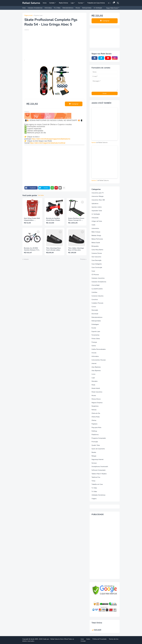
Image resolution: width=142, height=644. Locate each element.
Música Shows (96, 399)
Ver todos (41, 195)
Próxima (83, 259)
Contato (52, 3)
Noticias (94, 410)
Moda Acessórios (97, 392)
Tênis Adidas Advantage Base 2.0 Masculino (76, 249)
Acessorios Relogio (98, 196)
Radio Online (63, 3)
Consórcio (95, 300)
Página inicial (28, 16)
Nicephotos (95, 406)
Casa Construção (97, 267)
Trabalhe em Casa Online (96, 3)
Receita (94, 452)
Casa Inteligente (97, 264)
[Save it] (38, 202)
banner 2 (94, 180)
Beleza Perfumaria (97, 239)
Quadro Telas (96, 445)
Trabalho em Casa (97, 484)
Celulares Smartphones (35, 8)
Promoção (95, 442)
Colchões (94, 292)
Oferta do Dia (96, 413)
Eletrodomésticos (68, 8)
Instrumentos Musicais (99, 360)
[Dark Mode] (109, 3)
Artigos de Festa (97, 221)
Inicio (45, 3)
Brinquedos (95, 246)
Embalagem (95, 324)
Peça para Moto (96, 427)
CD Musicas (95, 275)
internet (94, 363)
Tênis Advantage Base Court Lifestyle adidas (53, 249)
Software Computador (99, 470)
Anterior (26, 259)
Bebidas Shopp (96, 235)
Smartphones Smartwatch (100, 467)
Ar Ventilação (98, 8)
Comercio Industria (97, 296)
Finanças (94, 342)
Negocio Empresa (97, 403)
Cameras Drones (97, 253)
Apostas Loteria (97, 207)
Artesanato (95, 218)
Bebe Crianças (96, 232)
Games (94, 346)
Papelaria (94, 424)
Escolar (94, 328)
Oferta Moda (96, 417)
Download (95, 314)
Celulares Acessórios (98, 278)
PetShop (94, 431)
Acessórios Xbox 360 (98, 200)
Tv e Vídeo (57, 8)
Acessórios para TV (98, 193)
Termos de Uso (114, 639)
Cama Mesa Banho (97, 250)
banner (94, 142)
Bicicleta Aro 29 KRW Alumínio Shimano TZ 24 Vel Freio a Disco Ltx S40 (32, 249)
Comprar (75, 104)
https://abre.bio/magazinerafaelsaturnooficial (47, 143)
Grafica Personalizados (99, 349)
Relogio (94, 456)
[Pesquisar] (118, 3)
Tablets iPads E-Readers (99, 474)
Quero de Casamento (98, 449)
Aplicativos (95, 204)
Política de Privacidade (99, 639)
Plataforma (95, 435)
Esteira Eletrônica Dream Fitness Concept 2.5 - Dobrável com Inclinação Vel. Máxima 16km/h (76, 219)
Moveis (78, 8)
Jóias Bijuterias (96, 367)
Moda (93, 385)
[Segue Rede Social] (112, 8)
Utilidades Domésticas (98, 495)
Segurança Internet (97, 459)
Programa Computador (99, 438)
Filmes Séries (96, 339)
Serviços (94, 463)
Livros (93, 374)
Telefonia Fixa (96, 477)
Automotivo (95, 228)
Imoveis (94, 353)
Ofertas (94, 420)
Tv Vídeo (94, 488)
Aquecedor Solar (97, 211)
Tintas (93, 481)
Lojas (93, 378)
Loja (72, 3)
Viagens (94, 499)
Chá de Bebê (95, 285)
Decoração (95, 310)
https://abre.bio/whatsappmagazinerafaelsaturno (51, 139)
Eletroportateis (87, 8)
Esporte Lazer (38, 16)
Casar (93, 271)
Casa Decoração (96, 260)
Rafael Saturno (31, 3)
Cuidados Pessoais (97, 303)
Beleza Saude (96, 243)
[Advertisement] (54, 45)
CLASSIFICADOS (97, 289)
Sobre (88, 639)
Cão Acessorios (96, 257)
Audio (93, 225)
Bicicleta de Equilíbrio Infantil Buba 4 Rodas (53, 219)
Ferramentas (95, 335)
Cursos (80, 3)
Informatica (48, 8)
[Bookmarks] (114, 3)
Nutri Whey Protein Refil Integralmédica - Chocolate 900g (32, 219)
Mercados (95, 381)
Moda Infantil (96, 388)
